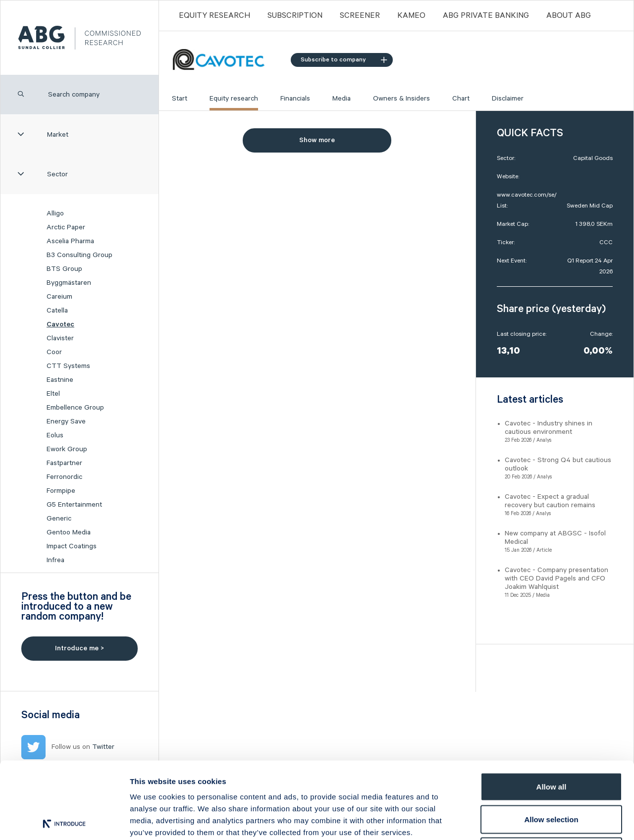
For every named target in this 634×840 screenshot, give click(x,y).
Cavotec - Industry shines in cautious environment (549, 428)
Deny (552, 775)
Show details (520, 820)
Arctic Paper (66, 227)
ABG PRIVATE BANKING (486, 16)
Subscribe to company (344, 60)
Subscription (295, 16)
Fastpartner (64, 463)
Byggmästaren (69, 283)
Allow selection (551, 743)
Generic (59, 519)
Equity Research (214, 16)
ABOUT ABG (569, 16)
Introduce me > (79, 648)
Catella (57, 311)
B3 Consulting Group (79, 255)
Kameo (411, 16)
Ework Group (67, 449)
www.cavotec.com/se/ (527, 195)
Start (180, 99)
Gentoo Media (69, 532)
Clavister (60, 338)
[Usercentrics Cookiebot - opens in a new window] (64, 821)
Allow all (552, 710)
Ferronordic (64, 477)
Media (342, 99)
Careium (59, 297)
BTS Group (64, 269)
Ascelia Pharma (70, 241)
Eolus (55, 435)
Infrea (55, 560)
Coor (54, 352)
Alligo (55, 213)
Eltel (53, 394)
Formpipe (61, 491)
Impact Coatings (72, 546)
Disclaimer (508, 99)
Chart (461, 99)
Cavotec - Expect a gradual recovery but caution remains (550, 501)
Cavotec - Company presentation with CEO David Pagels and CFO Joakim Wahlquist (556, 578)
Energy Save (66, 421)
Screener (360, 16)
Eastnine (60, 380)
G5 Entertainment (74, 505)
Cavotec (60, 324)
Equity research (234, 99)
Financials (295, 99)
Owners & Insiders (401, 99)
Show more (317, 140)
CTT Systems (68, 366)
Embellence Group (75, 408)
